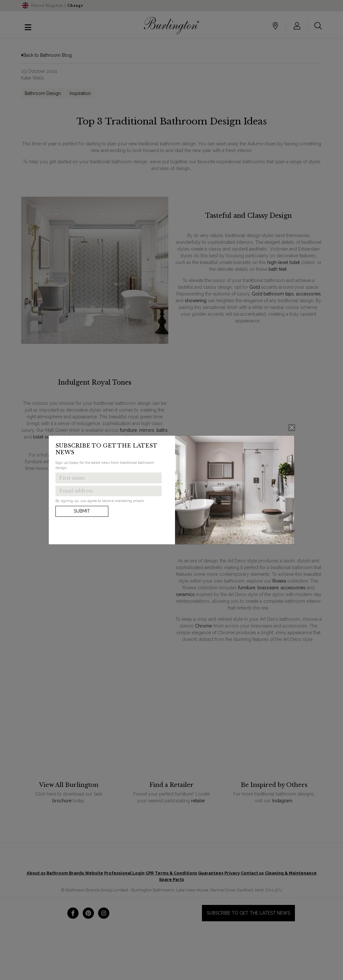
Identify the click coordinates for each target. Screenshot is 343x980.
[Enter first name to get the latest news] (109, 478)
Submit (82, 511)
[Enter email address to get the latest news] (109, 491)
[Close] (292, 428)
